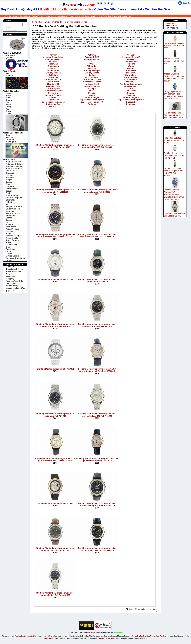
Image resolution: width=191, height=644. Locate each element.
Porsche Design (13, 236)
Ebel (8, 193)
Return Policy (12, 286)
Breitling (10, 177)
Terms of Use (12, 283)
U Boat (9, 254)
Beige (8, 93)
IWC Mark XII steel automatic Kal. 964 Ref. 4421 (174, 61)
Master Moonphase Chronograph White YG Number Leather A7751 (174, 115)
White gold (11, 142)
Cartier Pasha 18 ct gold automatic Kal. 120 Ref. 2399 (175, 46)
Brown (9, 100)
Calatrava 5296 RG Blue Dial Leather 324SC (175, 215)
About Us (10, 267)
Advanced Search (11, 30)
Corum (9, 191)
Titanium (10, 140)
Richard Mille (12, 238)
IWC (7, 204)
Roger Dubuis (12, 240)
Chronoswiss (12, 189)
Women (9, 76)
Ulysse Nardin (12, 256)
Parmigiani (11, 227)
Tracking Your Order (15, 281)
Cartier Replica (97, 16)
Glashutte (10, 200)
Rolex (8, 242)
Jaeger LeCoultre (14, 207)
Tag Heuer (10, 249)
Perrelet (9, 231)
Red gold (10, 137)
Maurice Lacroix (13, 213)
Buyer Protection (14, 271)
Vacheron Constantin (15, 258)
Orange (9, 107)
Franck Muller (12, 195)
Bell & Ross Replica (110, 16)
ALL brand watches (125, 16)
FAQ (8, 274)
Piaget (9, 233)
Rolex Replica (6, 16)
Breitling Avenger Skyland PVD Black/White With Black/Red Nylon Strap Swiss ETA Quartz (174, 194)
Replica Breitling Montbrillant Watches (75, 22)
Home (35, 22)
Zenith (9, 260)
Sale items (171, 23)
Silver (8, 111)
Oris (8, 222)
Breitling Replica (38, 16)
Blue (8, 98)
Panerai (9, 224)
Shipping (10, 279)
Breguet (9, 175)
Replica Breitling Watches (49, 22)
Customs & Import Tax (16, 288)
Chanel (9, 184)
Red (7, 109)
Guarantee (11, 276)
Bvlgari (9, 180)
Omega (9, 220)
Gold (8, 102)
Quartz (9, 58)
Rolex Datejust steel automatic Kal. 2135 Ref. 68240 (175, 140)
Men (8, 73)
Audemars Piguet (14, 166)
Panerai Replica (50, 16)
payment (10, 291)
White (8, 113)
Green (8, 104)
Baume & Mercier (14, 169)
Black (8, 95)
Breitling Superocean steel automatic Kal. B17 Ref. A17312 (175, 156)
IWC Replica (86, 16)
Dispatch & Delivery (15, 269)
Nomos (9, 218)
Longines (10, 211)
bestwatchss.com (92, 633)
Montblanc (11, 216)
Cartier (9, 182)
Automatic (10, 55)
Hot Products (172, 28)
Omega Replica (74, 16)
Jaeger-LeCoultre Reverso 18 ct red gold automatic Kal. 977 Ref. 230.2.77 (174, 77)
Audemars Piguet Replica (21, 16)
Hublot (9, 202)
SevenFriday (11, 245)
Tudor (8, 251)
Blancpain (10, 173)
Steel (8, 135)
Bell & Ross (11, 171)
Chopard (10, 186)
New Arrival (171, 26)
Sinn (8, 247)
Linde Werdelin (13, 209)
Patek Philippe (12, 229)
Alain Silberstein (13, 162)
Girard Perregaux (14, 198)
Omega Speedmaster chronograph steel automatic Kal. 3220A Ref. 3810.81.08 (173, 95)
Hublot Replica (62, 16)
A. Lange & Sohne (14, 164)
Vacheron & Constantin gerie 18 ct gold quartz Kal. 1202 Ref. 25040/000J (174, 172)
